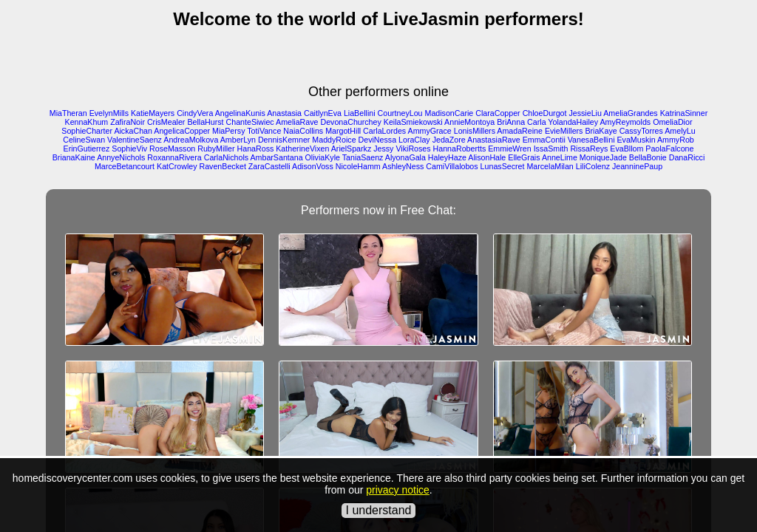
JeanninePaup (637, 166)
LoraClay (414, 140)
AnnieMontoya (469, 122)
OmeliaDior (672, 122)
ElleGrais (524, 157)
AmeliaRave (297, 122)
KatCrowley (177, 166)
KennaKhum (87, 122)
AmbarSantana (276, 157)
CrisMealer (166, 122)
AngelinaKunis (240, 113)
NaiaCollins (303, 131)
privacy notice (398, 490)
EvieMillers (564, 131)
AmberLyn (238, 140)
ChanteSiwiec (250, 122)
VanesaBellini (591, 140)
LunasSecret (503, 166)
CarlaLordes (384, 131)
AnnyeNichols (121, 157)
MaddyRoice (334, 140)
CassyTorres (641, 131)
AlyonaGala (405, 157)
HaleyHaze (447, 157)
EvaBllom (627, 149)
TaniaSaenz (363, 157)
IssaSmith (551, 149)
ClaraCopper (498, 113)
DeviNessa (378, 140)
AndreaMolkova (191, 140)
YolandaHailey (573, 122)
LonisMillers (475, 131)
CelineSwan (84, 140)
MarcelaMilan (550, 166)
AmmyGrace (430, 131)
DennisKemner (284, 140)
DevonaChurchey (350, 122)
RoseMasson (172, 149)
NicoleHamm (358, 166)
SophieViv (129, 149)
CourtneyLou (400, 113)
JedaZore (449, 140)
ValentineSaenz (135, 140)
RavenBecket (222, 166)
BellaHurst (205, 122)
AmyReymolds (625, 122)
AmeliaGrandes (630, 113)
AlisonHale (487, 157)
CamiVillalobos (452, 166)
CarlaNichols (226, 157)
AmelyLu (680, 131)
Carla (536, 122)
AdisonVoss (313, 166)
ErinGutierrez (87, 149)
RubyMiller (216, 149)
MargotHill (343, 131)
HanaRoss (256, 149)
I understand (379, 510)
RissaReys (589, 149)
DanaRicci (687, 157)
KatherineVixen (302, 149)
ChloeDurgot (545, 113)
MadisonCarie (449, 113)
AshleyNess (403, 166)
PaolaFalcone (669, 149)
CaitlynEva (323, 113)
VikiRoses (413, 149)
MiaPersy (228, 131)
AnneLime (560, 157)
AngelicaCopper (182, 131)
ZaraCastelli (269, 166)
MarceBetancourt (125, 166)
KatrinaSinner (684, 113)
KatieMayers (153, 113)
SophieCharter (87, 131)
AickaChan (133, 131)
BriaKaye (601, 131)
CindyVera (195, 113)
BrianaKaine (74, 157)
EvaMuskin (637, 140)
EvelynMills (109, 113)
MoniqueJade (603, 157)
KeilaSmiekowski (413, 122)
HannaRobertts (460, 149)
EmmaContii (544, 140)
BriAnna (511, 122)
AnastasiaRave (494, 140)
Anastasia (284, 113)
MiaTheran (68, 113)
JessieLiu (585, 113)
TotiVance (264, 131)
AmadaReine (520, 131)
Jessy (383, 149)
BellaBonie (648, 157)
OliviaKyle (323, 157)
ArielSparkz (351, 149)
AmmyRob (676, 140)
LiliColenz (593, 166)
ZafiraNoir (128, 122)
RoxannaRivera (174, 157)
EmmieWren (509, 149)
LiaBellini (360, 113)
